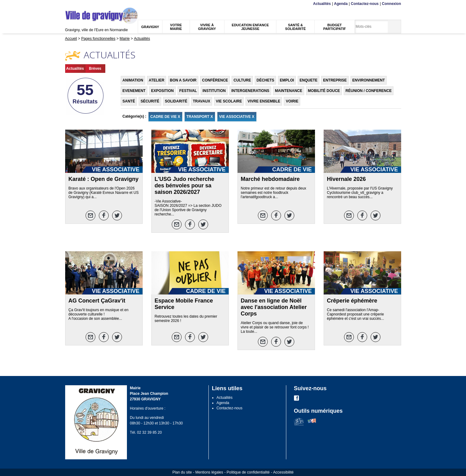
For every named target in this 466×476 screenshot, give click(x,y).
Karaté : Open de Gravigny (104, 179)
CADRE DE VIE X (165, 117)
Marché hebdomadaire (270, 179)
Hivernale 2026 (346, 179)
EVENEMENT (134, 91)
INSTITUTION (214, 91)
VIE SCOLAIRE (229, 101)
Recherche (94, 4)
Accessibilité (283, 472)
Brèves (95, 69)
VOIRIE (292, 101)
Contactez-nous (365, 4)
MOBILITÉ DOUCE (324, 91)
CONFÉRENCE (215, 80)
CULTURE (242, 80)
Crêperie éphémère (352, 301)
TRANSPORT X (200, 117)
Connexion (392, 4)
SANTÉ (129, 101)
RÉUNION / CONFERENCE (369, 91)
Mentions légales (209, 472)
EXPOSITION (162, 91)
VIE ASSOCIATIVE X (237, 117)
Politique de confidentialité (248, 472)
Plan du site (182, 472)
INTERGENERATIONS (250, 91)
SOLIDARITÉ (176, 101)
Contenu (80, 4)
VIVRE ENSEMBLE (264, 101)
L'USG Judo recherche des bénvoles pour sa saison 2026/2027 (185, 186)
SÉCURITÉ (150, 101)
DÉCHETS (265, 80)
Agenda (341, 4)
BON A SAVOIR (183, 80)
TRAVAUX (202, 101)
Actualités (322, 4)
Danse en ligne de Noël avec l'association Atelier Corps (274, 307)
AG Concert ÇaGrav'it (97, 301)
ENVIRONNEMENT (369, 80)
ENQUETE (309, 80)
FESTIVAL (188, 91)
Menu (69, 4)
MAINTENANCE (289, 91)
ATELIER (157, 80)
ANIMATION (133, 80)
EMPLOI (287, 80)
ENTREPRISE (335, 80)
